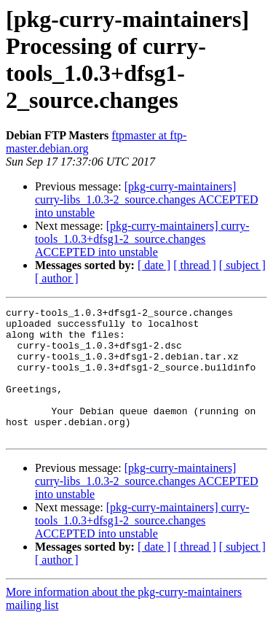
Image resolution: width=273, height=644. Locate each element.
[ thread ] (195, 265)
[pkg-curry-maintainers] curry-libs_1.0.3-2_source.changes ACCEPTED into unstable (147, 199)
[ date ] (154, 265)
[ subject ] (242, 265)
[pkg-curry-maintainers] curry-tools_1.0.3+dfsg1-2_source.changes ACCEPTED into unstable (142, 239)
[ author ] (57, 278)
